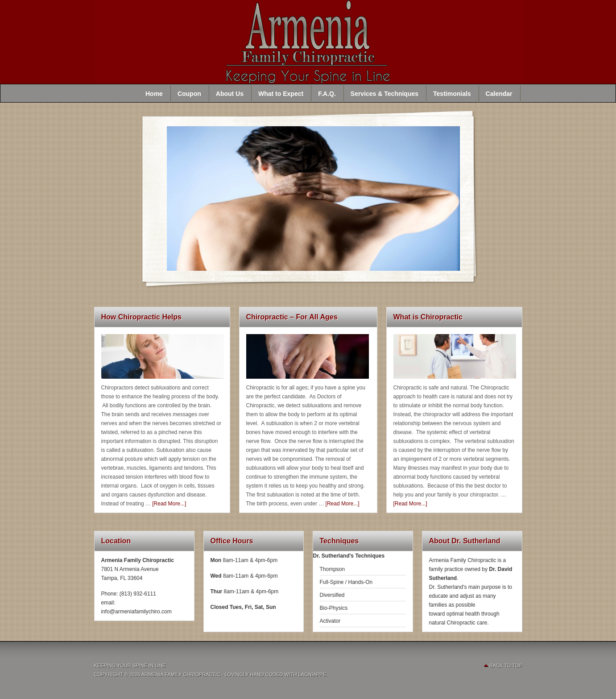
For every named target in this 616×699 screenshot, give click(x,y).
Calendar (499, 94)
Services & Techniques (384, 94)
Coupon (189, 94)
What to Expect (281, 94)
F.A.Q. (327, 94)
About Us (230, 94)
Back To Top (506, 666)
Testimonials (452, 94)
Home (154, 94)
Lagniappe (312, 674)
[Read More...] (169, 504)
